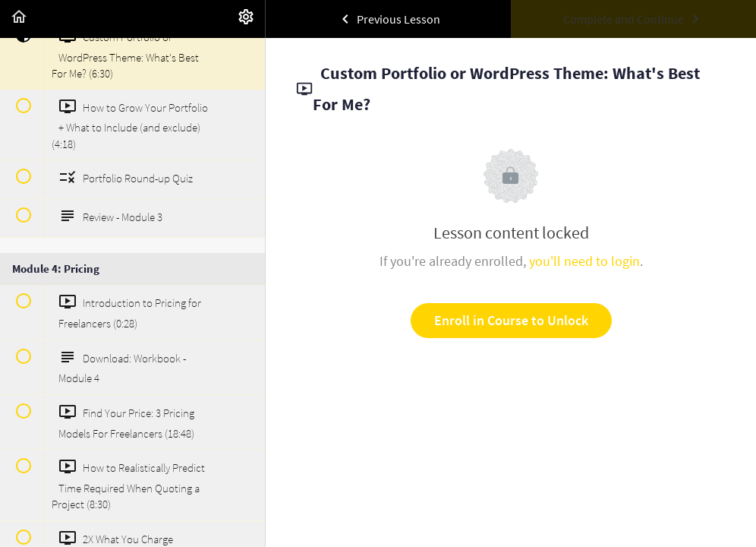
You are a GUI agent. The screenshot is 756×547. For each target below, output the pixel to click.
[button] (19, 19)
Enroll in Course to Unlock (511, 320)
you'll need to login (584, 261)
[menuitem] (246, 19)
